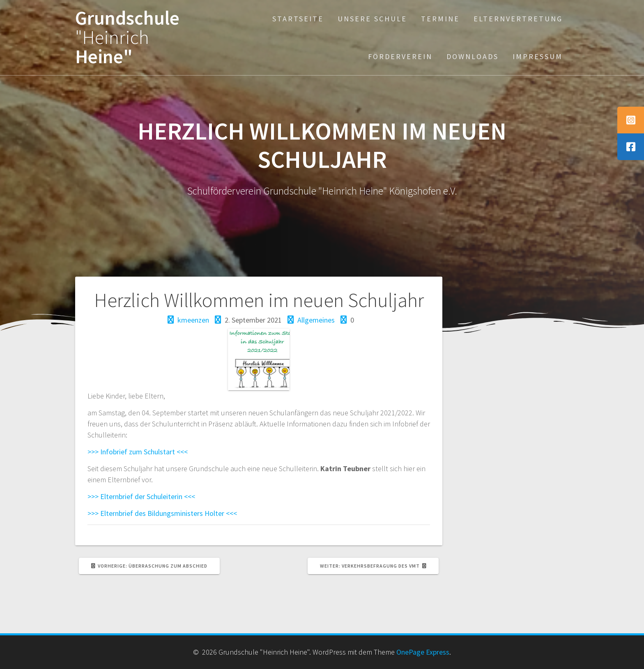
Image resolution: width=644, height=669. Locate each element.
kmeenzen (193, 320)
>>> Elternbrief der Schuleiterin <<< (141, 496)
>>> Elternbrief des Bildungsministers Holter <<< (162, 513)
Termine (440, 19)
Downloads (473, 56)
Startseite (298, 19)
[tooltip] (631, 120)
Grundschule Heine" (127, 37)
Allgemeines (316, 320)
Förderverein (400, 56)
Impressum (538, 56)
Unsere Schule (372, 19)
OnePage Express (423, 652)
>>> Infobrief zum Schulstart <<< (138, 452)
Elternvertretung (518, 19)
